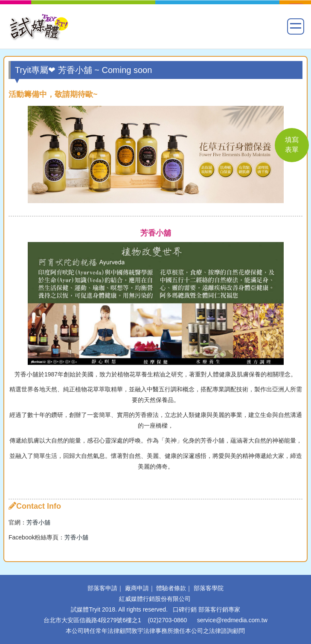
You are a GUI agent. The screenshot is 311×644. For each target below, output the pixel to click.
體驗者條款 (171, 588)
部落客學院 (209, 588)
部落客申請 (102, 588)
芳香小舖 (38, 522)
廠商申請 (137, 588)
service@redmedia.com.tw (232, 620)
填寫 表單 (292, 145)
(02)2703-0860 (167, 620)
